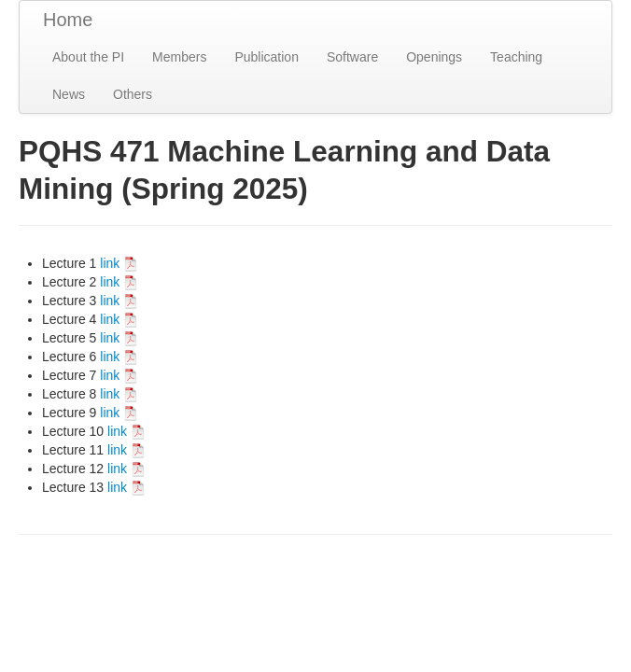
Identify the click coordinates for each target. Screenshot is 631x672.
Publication (266, 57)
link (119, 263)
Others (133, 94)
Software (352, 57)
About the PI (88, 57)
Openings (434, 57)
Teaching (516, 57)
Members (179, 57)
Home (68, 20)
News (69, 94)
